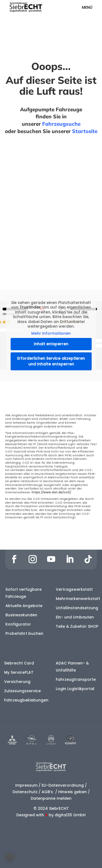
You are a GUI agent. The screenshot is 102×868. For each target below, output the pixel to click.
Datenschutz (25, 792)
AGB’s (48, 792)
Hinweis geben (72, 792)
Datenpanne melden (51, 798)
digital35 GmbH (70, 815)
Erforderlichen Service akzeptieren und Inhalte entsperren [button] (51, 361)
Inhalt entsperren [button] (51, 344)
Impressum (26, 785)
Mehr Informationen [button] (51, 334)
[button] (10, 858)
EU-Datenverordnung (63, 785)
